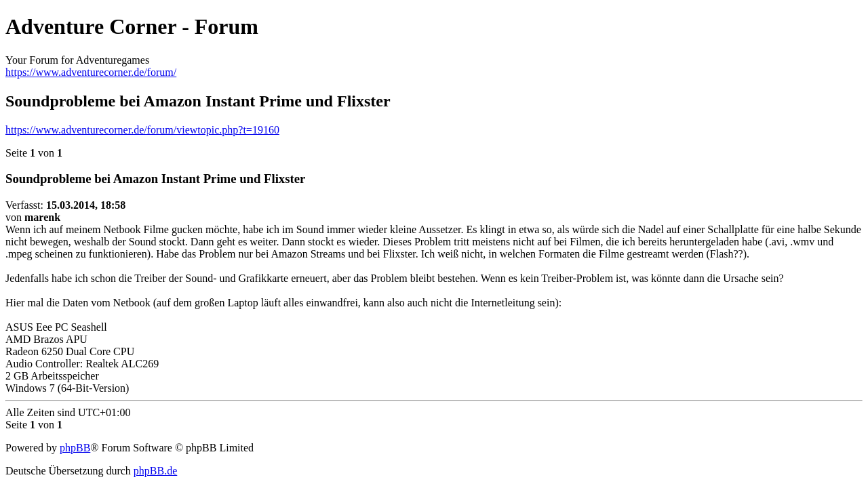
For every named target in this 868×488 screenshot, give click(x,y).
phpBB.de (155, 471)
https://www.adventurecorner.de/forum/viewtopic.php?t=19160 (142, 130)
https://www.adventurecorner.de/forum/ (91, 72)
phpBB (75, 448)
